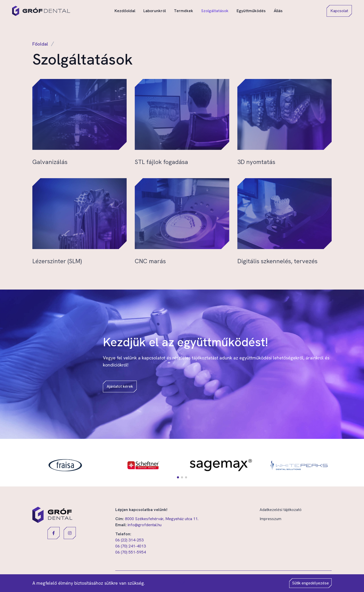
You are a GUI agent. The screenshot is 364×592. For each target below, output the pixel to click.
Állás (278, 11)
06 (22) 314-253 (129, 540)
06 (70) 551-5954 (131, 552)
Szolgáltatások (215, 11)
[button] (178, 477)
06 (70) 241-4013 (131, 546)
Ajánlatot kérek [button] (120, 386)
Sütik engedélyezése (310, 583)
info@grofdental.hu (145, 525)
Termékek (184, 11)
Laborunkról (155, 11)
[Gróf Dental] (41, 11)
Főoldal (40, 44)
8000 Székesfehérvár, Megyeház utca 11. (162, 519)
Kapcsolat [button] (339, 11)
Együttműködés (251, 11)
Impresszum (270, 519)
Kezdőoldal (125, 11)
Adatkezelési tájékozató (281, 510)
